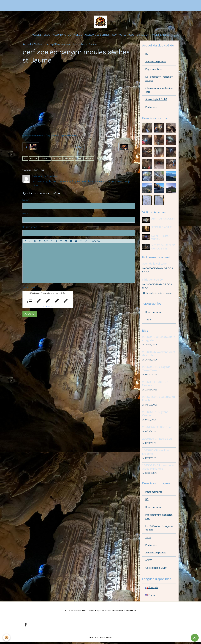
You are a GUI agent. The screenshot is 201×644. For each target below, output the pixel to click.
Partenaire (151, 108)
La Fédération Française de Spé (155, 80)
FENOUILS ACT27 (162, 228)
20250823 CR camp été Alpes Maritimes (158, 468)
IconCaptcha (47, 308)
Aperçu (95, 242)
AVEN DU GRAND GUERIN (162, 239)
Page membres (160, 35)
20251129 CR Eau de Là (157, 440)
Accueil (37, 35)
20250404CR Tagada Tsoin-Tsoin (156, 370)
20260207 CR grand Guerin (155, 415)
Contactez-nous (123, 35)
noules (57, 159)
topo (148, 321)
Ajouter (30, 314)
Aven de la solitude (154, 265)
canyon (45, 159)
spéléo (89, 159)
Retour (79, 147)
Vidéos (78, 35)
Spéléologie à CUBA (157, 101)
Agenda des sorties (97, 35)
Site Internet (30, 228)
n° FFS (149, 562)
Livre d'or (143, 35)
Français (152, 589)
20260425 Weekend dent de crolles (159, 355)
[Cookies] (7, 637)
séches (69, 159)
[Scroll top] (195, 638)
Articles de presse (156, 62)
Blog (47, 35)
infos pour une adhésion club (154, 91)
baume (34, 159)
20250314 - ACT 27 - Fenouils (156, 385)
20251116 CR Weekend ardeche (156, 453)
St (25, 159)
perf (79, 159)
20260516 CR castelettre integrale (159, 340)
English (151, 597)
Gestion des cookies (100, 640)
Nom (25, 201)
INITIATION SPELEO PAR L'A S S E (163, 248)
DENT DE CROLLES (163, 220)
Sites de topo (153, 313)
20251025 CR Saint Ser (157, 428)
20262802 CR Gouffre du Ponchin (158, 400)
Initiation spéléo (152, 281)
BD (147, 55)
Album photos (62, 35)
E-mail (26, 214)
